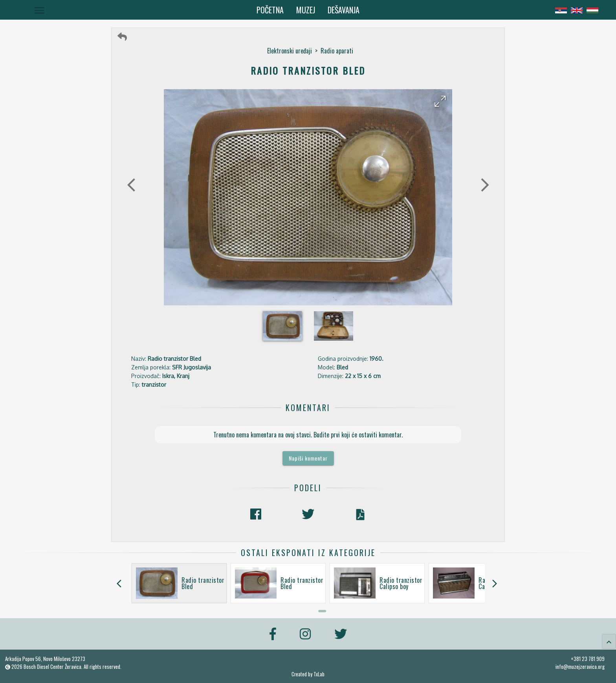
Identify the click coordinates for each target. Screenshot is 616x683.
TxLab (319, 674)
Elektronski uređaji (290, 51)
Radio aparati (337, 51)
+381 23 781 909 (588, 659)
